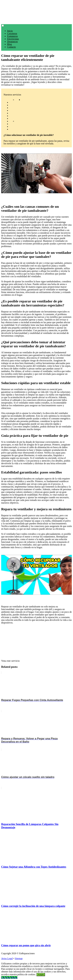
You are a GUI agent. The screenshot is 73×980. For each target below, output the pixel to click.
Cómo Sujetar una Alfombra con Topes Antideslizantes (34, 867)
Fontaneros (12, 36)
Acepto (41, 975)
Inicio (10, 31)
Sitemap (19, 958)
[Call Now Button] (9, 977)
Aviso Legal (7, 958)
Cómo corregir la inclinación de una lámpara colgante (33, 906)
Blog (9, 44)
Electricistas (13, 39)
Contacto (11, 47)
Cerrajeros (12, 33)
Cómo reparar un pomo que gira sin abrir (26, 945)
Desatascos (12, 42)
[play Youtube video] (36, 173)
